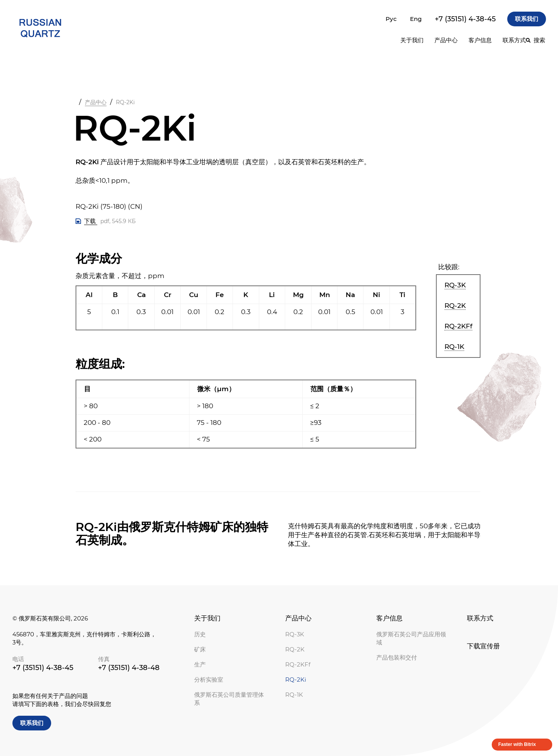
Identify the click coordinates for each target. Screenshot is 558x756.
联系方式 (514, 40)
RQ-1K (294, 695)
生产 (200, 664)
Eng (416, 19)
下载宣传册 (483, 646)
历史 (200, 634)
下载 (91, 221)
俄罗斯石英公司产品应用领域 (411, 638)
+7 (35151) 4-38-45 (465, 19)
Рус (391, 19)
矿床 (200, 649)
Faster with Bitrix (517, 744)
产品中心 (446, 40)
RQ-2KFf (298, 664)
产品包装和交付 (397, 657)
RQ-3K (295, 634)
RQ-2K (295, 649)
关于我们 (207, 618)
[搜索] (536, 40)
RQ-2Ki (296, 680)
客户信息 (389, 618)
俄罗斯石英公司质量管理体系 (229, 699)
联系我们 (527, 19)
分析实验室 (209, 680)
